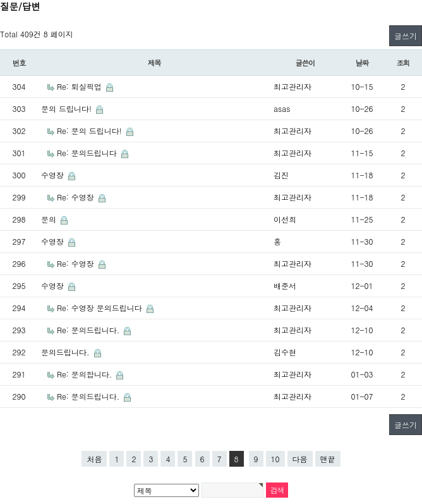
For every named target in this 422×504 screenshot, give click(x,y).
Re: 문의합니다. (86, 374)
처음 (94, 459)
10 (275, 459)
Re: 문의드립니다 (88, 153)
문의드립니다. (67, 352)
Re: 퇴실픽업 (81, 86)
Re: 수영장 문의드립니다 (101, 308)
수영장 (54, 175)
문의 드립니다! (68, 108)
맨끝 (328, 459)
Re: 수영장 (77, 197)
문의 (50, 219)
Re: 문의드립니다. (89, 330)
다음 (300, 459)
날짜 (362, 63)
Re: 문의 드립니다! (91, 131)
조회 (403, 63)
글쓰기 (406, 36)
